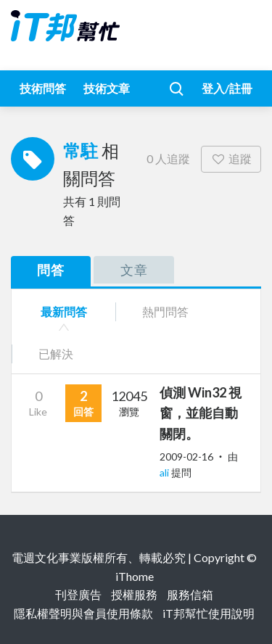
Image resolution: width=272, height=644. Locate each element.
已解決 (56, 354)
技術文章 (107, 88)
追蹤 (231, 158)
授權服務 (134, 594)
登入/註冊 (227, 88)
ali (165, 472)
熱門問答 (165, 311)
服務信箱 (190, 594)
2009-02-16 (186, 457)
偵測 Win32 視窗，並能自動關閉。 (201, 413)
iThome (135, 576)
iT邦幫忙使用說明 (209, 613)
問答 (51, 270)
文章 (134, 270)
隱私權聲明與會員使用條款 (83, 613)
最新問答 (64, 311)
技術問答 (43, 88)
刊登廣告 (78, 594)
